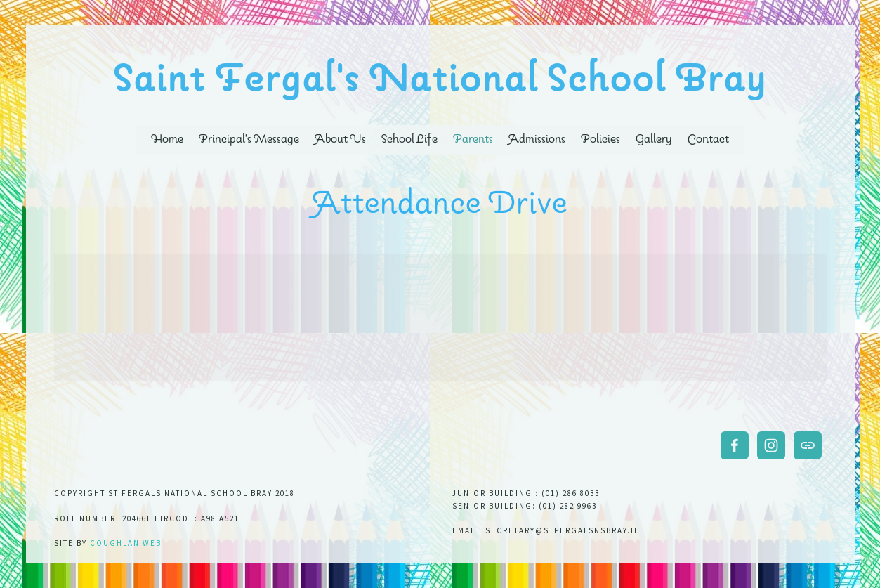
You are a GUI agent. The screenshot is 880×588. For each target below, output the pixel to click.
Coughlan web (126, 543)
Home (167, 139)
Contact (708, 139)
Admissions (537, 139)
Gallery (654, 139)
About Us (340, 139)
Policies (600, 139)
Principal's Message (249, 139)
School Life (409, 139)
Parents (473, 139)
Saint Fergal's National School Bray (441, 80)
